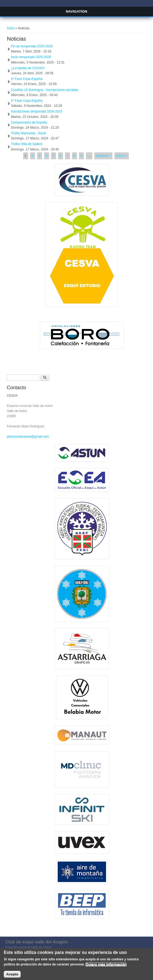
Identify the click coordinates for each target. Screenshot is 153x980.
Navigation (76, 11)
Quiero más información (106, 967)
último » (122, 156)
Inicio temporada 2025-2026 (31, 57)
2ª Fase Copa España (27, 79)
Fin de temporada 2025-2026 (32, 46)
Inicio (11, 28)
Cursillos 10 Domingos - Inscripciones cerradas (45, 90)
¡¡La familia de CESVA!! (28, 68)
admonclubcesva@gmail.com (28, 437)
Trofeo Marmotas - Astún (29, 133)
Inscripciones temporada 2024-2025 (37, 111)
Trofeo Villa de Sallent (27, 144)
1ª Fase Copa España (27, 101)
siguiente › (103, 156)
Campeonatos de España (29, 122)
